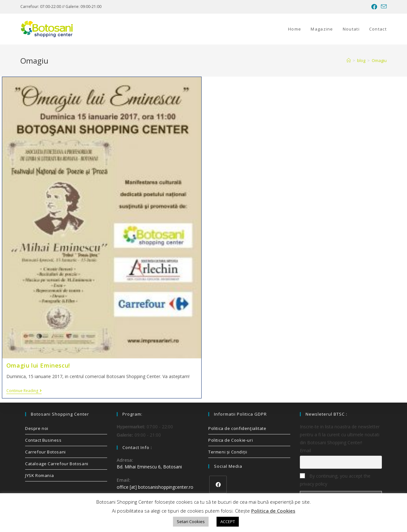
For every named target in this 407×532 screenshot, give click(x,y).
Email (305, 450)
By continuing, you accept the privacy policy (335, 480)
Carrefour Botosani (45, 452)
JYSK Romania (39, 475)
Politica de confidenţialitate (237, 428)
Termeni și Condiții (228, 452)
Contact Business (43, 440)
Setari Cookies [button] (191, 522)
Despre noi (37, 428)
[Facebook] (218, 484)
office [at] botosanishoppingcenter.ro (155, 487)
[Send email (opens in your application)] (383, 7)
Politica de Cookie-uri (231, 440)
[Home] (349, 60)
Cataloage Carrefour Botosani (57, 464)
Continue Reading (24, 391)
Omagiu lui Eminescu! (38, 365)
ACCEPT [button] (228, 522)
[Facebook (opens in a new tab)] (374, 7)
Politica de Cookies (273, 511)
